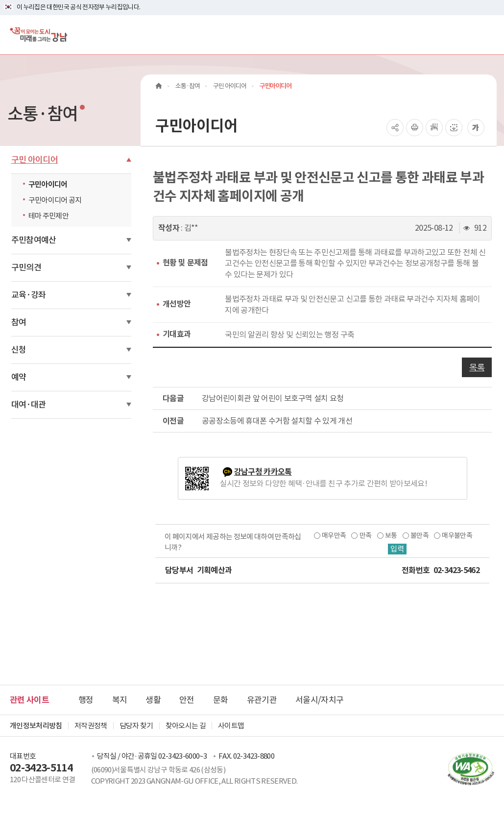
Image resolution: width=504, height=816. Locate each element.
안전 (187, 700)
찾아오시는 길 (186, 726)
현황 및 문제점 (185, 263)
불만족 (420, 535)
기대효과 (177, 334)
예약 (19, 377)
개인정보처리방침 (36, 726)
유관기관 (262, 700)
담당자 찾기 (136, 726)
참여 (19, 322)
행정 (86, 700)
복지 (120, 700)
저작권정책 (91, 726)
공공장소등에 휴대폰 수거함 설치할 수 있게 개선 (277, 421)
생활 (153, 700)
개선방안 (177, 304)
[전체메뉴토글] (489, 35)
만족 (365, 535)
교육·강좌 (29, 295)
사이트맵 (231, 726)
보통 (391, 535)
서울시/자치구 (319, 700)
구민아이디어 (48, 184)
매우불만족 (457, 535)
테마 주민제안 (48, 216)
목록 (477, 367)
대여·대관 (29, 405)
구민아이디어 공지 (55, 200)
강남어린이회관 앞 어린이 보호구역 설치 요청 (273, 398)
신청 (19, 350)
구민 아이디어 (35, 160)
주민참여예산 (34, 240)
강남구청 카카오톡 (263, 472)
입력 (397, 549)
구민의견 (26, 267)
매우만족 (334, 535)
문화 (221, 700)
